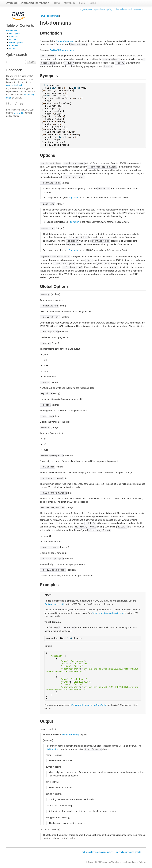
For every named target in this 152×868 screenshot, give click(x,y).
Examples (14, 45)
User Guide (70, 3)
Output (12, 48)
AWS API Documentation (62, 50)
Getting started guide (55, 604)
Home (57, 3)
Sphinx (142, 862)
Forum (82, 3)
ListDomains (52, 749)
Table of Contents (20, 25)
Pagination (74, 198)
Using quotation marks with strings (109, 613)
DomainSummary (65, 41)
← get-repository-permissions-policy (96, 9)
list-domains (12, 31)
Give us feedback (14, 85)
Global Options (16, 43)
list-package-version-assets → (130, 9)
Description (14, 34)
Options (13, 40)
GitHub (93, 3)
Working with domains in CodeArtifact (89, 705)
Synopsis (13, 37)
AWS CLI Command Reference (28, 3)
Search (31, 62)
